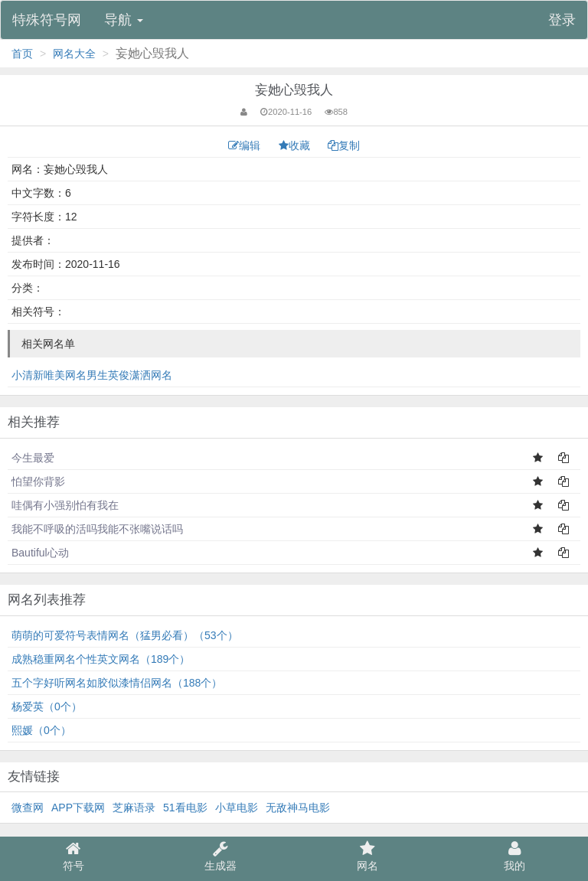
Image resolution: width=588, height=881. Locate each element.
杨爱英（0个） (47, 706)
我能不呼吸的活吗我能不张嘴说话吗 (97, 529)
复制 (344, 145)
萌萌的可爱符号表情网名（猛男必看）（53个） (125, 635)
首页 (22, 54)
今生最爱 (33, 458)
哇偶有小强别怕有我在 (65, 505)
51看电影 (185, 808)
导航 (124, 20)
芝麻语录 (134, 808)
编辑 (246, 145)
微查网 (28, 808)
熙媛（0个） (41, 730)
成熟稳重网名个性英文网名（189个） (101, 659)
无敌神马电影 (298, 808)
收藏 (296, 145)
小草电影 (237, 808)
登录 (562, 20)
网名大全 (74, 54)
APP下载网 (78, 808)
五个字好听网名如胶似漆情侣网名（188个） (117, 683)
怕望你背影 (38, 481)
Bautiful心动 (40, 553)
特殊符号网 (47, 20)
